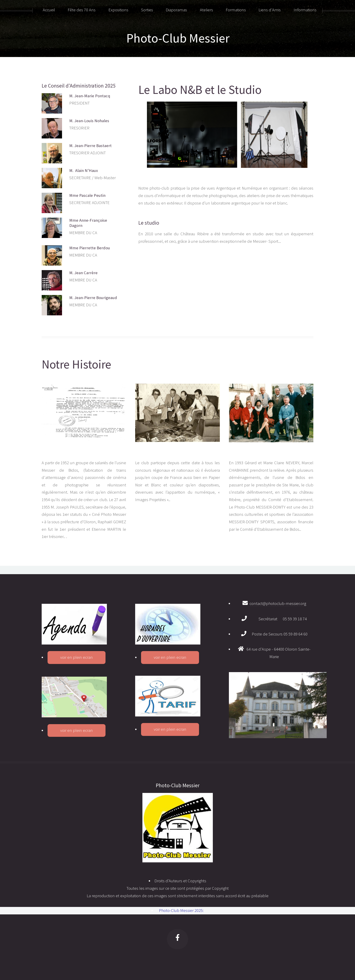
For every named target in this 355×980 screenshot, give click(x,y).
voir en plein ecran (77, 657)
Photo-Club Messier (178, 38)
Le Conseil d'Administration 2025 (79, 86)
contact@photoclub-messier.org (277, 603)
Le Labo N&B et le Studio (200, 90)
